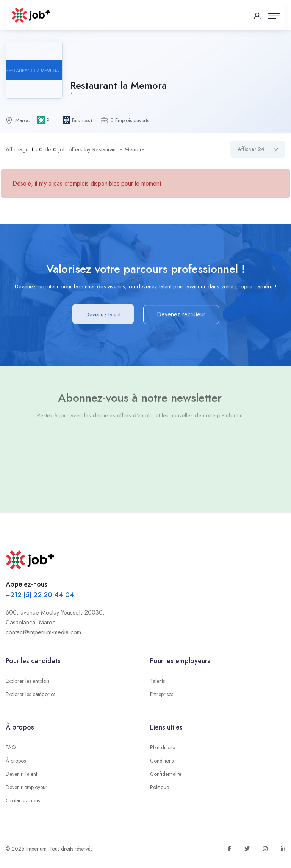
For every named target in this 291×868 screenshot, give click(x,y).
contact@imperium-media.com (43, 632)
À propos (16, 761)
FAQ (11, 747)
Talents (157, 681)
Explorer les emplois (27, 681)
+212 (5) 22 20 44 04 (40, 595)
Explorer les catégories (31, 694)
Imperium (36, 849)
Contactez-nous (23, 800)
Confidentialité (166, 774)
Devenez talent (103, 315)
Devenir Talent (21, 774)
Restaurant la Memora (118, 85)
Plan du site (163, 747)
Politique (160, 787)
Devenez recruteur (181, 315)
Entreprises (162, 694)
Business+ (83, 120)
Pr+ (51, 120)
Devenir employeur (27, 787)
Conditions (162, 761)
